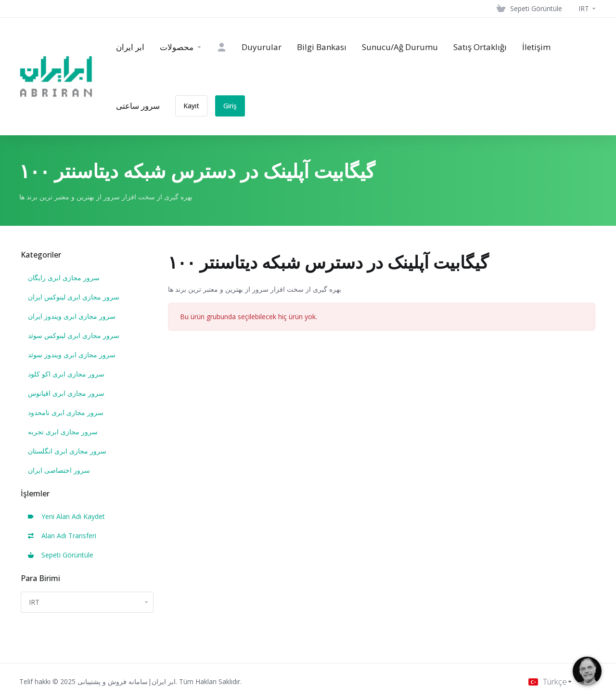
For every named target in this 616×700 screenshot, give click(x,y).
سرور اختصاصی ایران (59, 470)
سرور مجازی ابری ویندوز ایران (72, 316)
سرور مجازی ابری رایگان (64, 278)
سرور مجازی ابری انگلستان (67, 451)
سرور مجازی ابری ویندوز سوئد (72, 355)
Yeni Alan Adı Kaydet (66, 516)
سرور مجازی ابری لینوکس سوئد (74, 335)
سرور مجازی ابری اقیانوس (66, 393)
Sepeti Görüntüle (61, 555)
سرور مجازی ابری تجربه (63, 432)
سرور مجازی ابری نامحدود (66, 412)
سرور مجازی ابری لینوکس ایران (74, 297)
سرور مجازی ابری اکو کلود (66, 374)
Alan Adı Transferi (62, 536)
